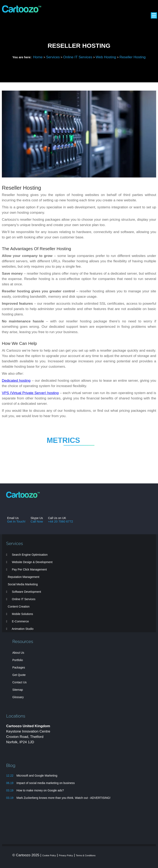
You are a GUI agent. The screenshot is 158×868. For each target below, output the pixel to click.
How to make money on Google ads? (40, 790)
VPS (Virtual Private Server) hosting (30, 393)
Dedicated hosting (16, 380)
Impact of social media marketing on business (46, 783)
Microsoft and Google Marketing (37, 776)
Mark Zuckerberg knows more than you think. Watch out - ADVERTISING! (63, 798)
